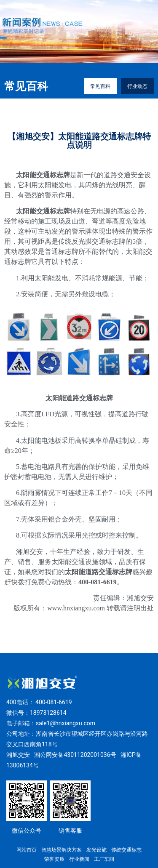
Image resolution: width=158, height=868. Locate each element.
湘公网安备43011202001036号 (75, 755)
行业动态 (137, 86)
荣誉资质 (54, 859)
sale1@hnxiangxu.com (66, 723)
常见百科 (100, 86)
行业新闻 (79, 859)
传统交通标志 (126, 850)
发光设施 (96, 850)
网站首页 (27, 850)
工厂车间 (104, 859)
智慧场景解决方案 (62, 850)
